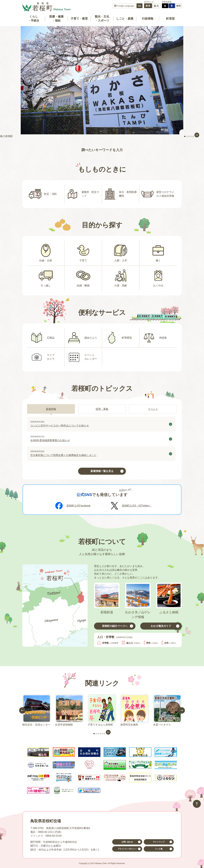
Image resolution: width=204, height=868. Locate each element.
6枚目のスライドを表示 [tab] (104, 734)
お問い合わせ (127, 842)
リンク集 (159, 849)
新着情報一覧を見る (102, 471)
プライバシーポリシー (127, 849)
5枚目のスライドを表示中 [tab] (193, 136)
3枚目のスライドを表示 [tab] (189, 136)
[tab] (51, 409)
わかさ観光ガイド (161, 626)
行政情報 (148, 19)
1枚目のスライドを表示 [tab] (185, 136)
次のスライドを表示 (182, 710)
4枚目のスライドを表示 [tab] (191, 136)
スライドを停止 (197, 135)
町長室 (170, 19)
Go (140, 6)
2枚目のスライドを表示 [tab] (187, 136)
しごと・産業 (125, 19)
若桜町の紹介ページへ (115, 626)
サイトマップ (159, 842)
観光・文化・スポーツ (102, 19)
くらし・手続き (34, 19)
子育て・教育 (79, 19)
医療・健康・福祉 (56, 19)
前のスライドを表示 (22, 710)
